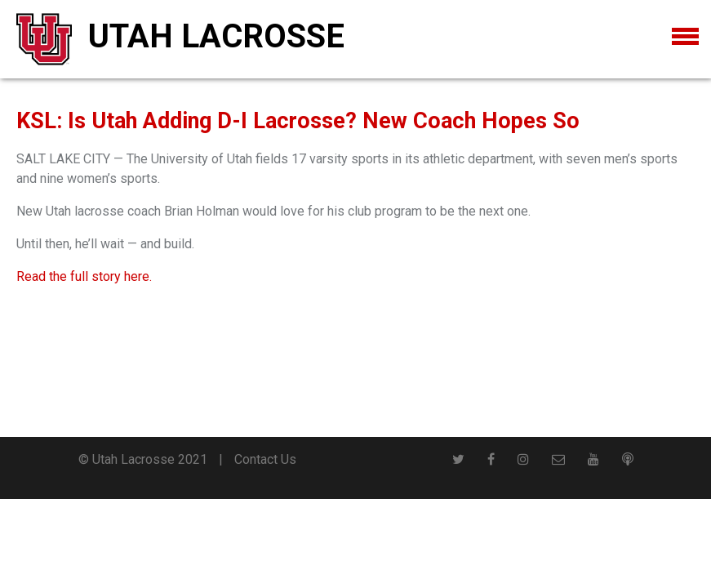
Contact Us (265, 459)
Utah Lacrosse (216, 36)
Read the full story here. (84, 276)
